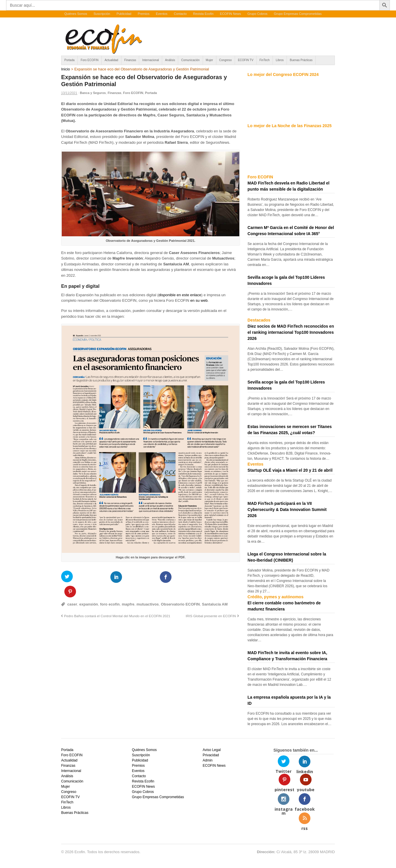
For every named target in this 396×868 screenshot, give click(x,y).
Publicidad (124, 14)
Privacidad (211, 755)
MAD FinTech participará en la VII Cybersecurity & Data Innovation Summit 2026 (287, 510)
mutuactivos (148, 590)
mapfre (128, 590)
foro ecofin (110, 590)
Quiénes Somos (76, 14)
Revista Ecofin (203, 14)
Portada (69, 60)
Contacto (180, 14)
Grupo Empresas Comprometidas (298, 14)
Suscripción (102, 14)
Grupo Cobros (257, 14)
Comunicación (190, 60)
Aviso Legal (212, 750)
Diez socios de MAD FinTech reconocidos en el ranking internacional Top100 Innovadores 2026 (291, 332)
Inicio (66, 69)
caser (72, 590)
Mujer (210, 60)
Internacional (150, 60)
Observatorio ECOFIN (181, 590)
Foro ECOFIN (90, 60)
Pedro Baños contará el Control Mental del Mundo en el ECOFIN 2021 (117, 601)
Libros (280, 60)
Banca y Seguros (93, 93)
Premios (144, 14)
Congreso (226, 60)
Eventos (162, 14)
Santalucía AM (215, 590)
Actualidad (111, 60)
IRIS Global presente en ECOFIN (211, 601)
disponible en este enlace (180, 295)
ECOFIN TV (246, 60)
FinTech (265, 60)
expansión (89, 590)
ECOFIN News (230, 14)
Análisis (170, 60)
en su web (199, 300)
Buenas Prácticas (301, 60)
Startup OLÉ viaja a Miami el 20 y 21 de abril (290, 470)
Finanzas (130, 60)
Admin (208, 760)
